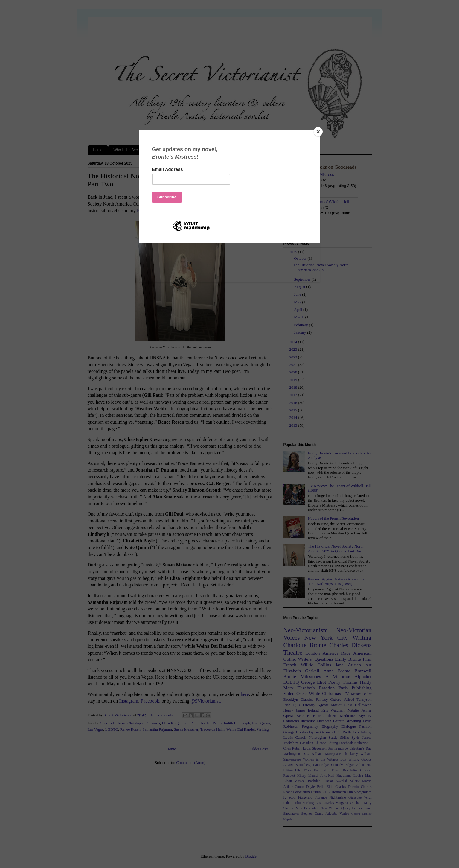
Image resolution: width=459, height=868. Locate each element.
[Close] (318, 132)
